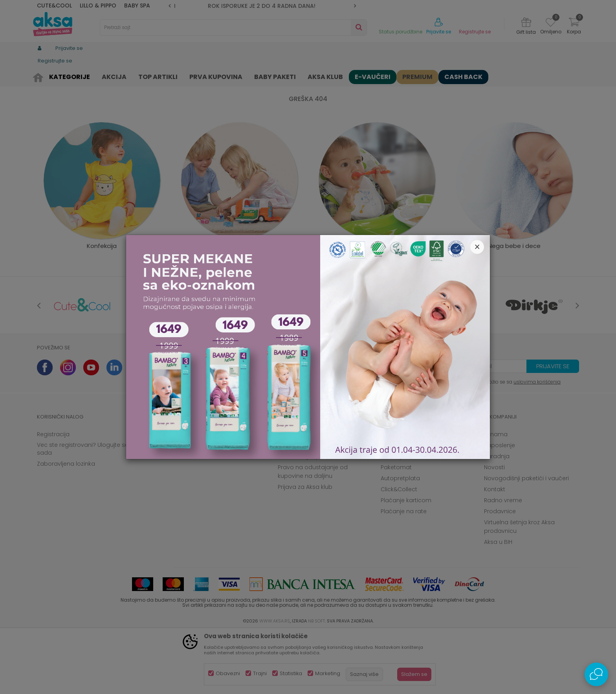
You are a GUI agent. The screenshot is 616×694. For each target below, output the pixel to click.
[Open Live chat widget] (596, 674)
